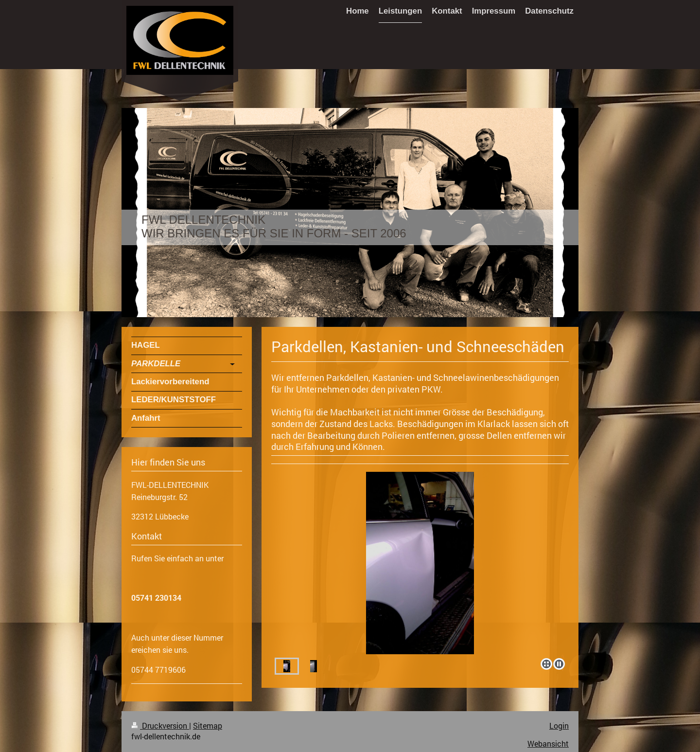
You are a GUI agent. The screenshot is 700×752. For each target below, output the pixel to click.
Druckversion (160, 726)
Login (559, 726)
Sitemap (208, 726)
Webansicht (548, 744)
